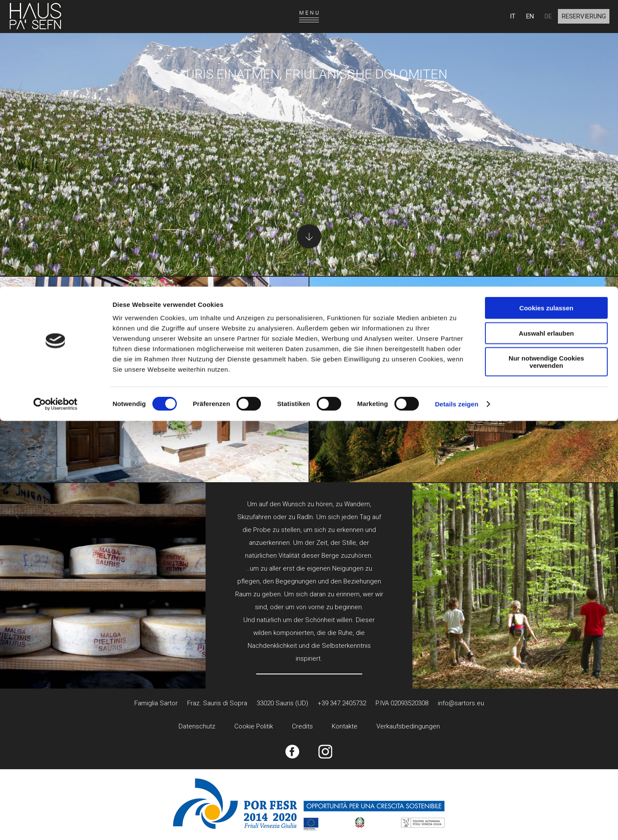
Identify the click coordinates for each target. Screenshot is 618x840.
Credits (302, 726)
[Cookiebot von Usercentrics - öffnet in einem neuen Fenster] (56, 118)
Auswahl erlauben (546, 47)
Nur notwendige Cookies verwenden (546, 75)
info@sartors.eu (461, 703)
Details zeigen (456, 117)
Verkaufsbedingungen (408, 726)
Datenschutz (197, 726)
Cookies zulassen (546, 21)
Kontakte (345, 726)
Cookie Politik (254, 726)
